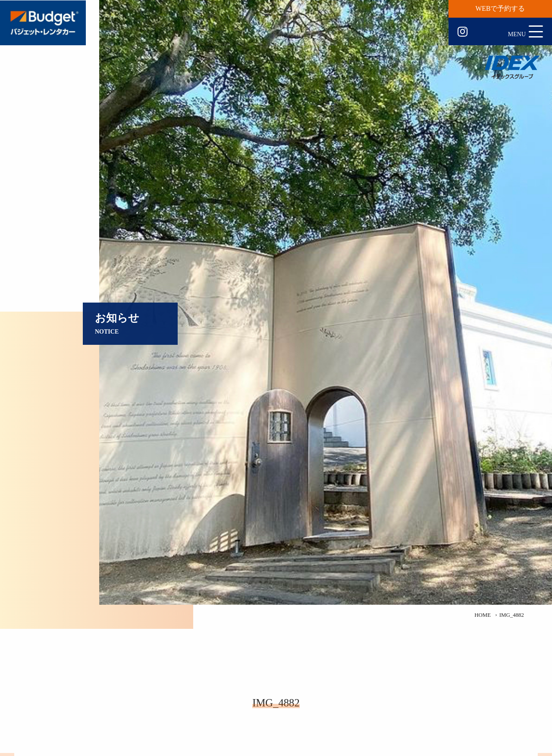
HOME (483, 615)
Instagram (463, 32)
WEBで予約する (500, 8)
